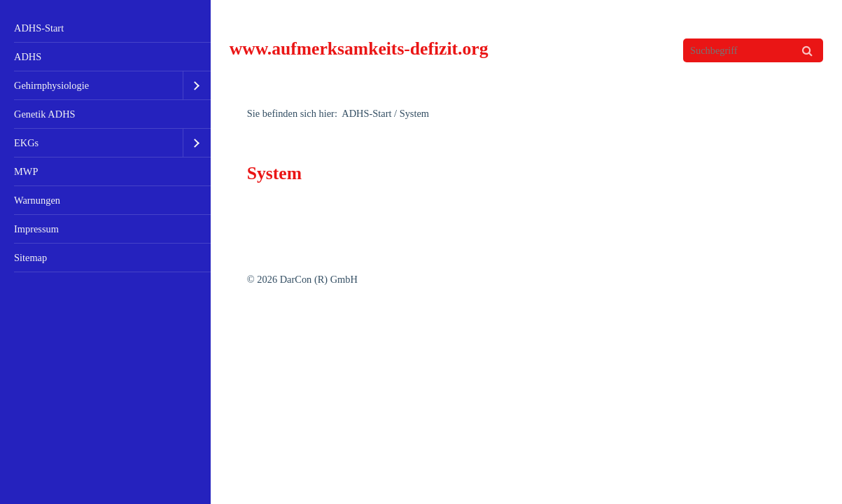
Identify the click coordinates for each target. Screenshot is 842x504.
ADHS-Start (39, 28)
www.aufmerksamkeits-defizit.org (359, 49)
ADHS (28, 57)
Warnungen (37, 200)
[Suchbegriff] (753, 50)
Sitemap (30, 258)
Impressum (36, 229)
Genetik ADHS (45, 114)
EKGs (26, 143)
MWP (26, 171)
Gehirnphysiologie (51, 85)
